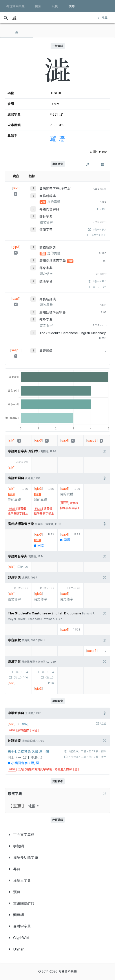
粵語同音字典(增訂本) (56, 189)
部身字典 (46, 216)
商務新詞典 (48, 196)
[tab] (16, 32)
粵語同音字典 (49, 209)
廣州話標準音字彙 (53, 261)
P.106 (103, 209)
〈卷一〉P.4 (99, 230)
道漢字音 (46, 230)
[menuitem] (57, 835)
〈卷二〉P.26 (98, 287)
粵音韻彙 (46, 351)
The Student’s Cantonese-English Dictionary (73, 333)
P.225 (103, 724)
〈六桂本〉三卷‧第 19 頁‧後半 (87, 757)
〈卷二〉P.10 (98, 235)
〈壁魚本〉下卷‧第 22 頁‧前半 (87, 751)
